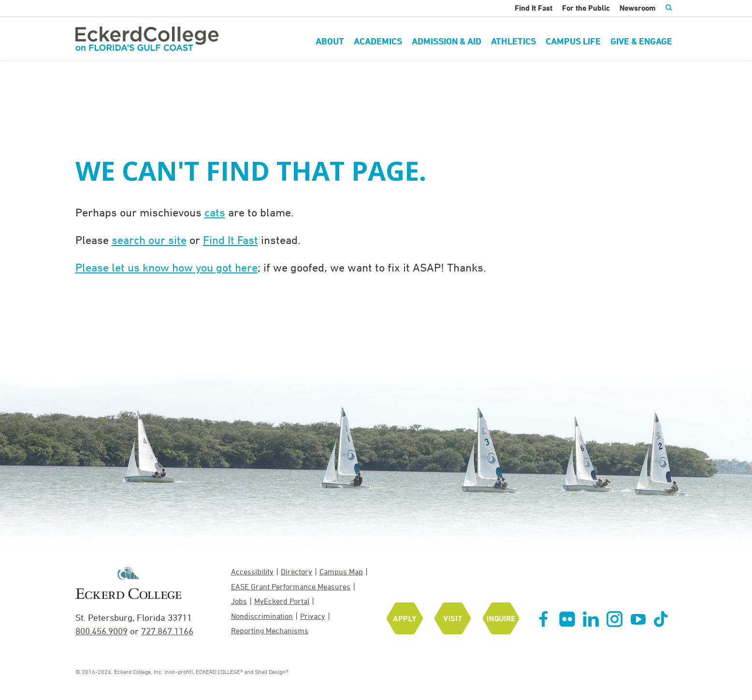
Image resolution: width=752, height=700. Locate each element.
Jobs (239, 601)
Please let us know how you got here (166, 267)
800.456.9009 (101, 631)
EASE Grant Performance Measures (291, 586)
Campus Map (341, 571)
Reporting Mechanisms (270, 630)
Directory (296, 571)
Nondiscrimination (262, 616)
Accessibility (252, 571)
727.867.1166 (167, 631)
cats (215, 212)
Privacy (313, 616)
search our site (149, 240)
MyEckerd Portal (282, 601)
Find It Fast (231, 240)
